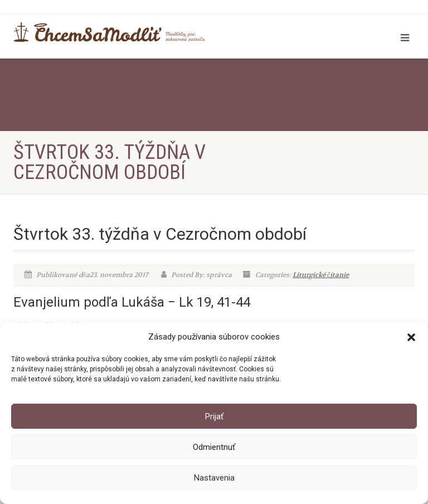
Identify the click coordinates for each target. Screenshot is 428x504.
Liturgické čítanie (321, 275)
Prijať (214, 416)
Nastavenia (214, 478)
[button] (411, 337)
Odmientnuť (214, 447)
